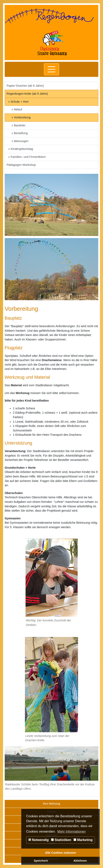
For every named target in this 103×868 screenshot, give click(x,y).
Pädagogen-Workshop (21, 165)
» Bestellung (20, 133)
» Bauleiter (18, 125)
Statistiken (61, 840)
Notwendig (39, 840)
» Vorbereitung (21, 117)
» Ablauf (17, 109)
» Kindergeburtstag (21, 149)
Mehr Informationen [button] (72, 832)
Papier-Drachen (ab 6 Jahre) (25, 86)
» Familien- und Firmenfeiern (27, 157)
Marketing (83, 840)
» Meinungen (20, 141)
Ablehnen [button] (80, 861)
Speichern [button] (41, 861)
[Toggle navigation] (51, 69)
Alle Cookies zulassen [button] (60, 853)
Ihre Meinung (51, 804)
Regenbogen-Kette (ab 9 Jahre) (27, 94)
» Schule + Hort (18, 102)
